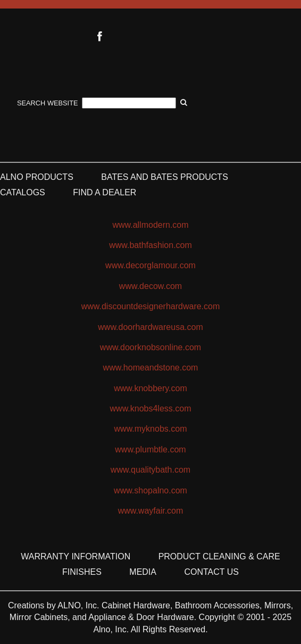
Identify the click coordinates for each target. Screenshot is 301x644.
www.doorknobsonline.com (150, 347)
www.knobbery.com (150, 388)
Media (143, 572)
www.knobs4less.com (151, 408)
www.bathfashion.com (150, 245)
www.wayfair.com (151, 511)
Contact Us (211, 572)
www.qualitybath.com (150, 470)
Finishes (82, 572)
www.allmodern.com (150, 225)
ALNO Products (37, 177)
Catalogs (23, 192)
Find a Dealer (104, 192)
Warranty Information (76, 556)
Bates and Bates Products (165, 177)
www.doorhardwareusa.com (150, 327)
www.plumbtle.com (150, 449)
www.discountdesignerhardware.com (151, 306)
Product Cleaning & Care (219, 556)
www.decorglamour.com (150, 265)
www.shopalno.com (150, 490)
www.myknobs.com (151, 429)
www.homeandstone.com (151, 368)
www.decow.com (150, 286)
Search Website (47, 103)
